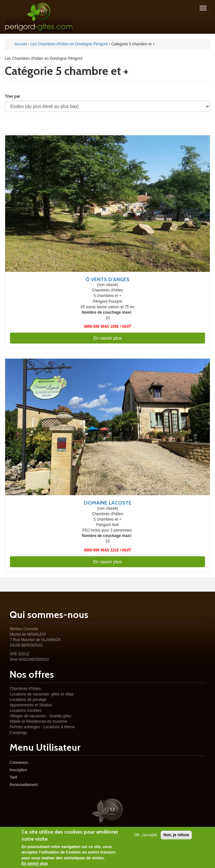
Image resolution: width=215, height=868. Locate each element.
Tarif (13, 777)
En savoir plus (108, 338)
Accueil (21, 44)
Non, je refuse (176, 836)
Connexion (19, 763)
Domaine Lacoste (108, 503)
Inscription (18, 770)
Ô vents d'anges (107, 279)
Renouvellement (24, 785)
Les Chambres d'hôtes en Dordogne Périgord (69, 44)
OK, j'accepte (145, 836)
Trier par (13, 96)
